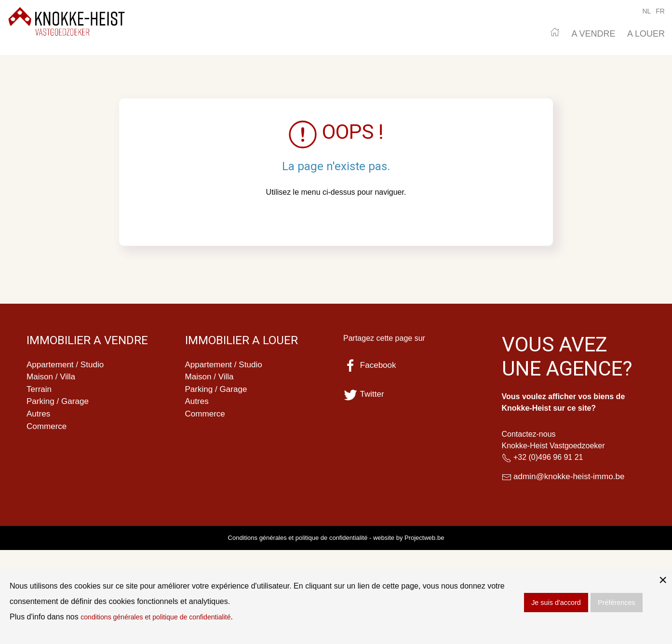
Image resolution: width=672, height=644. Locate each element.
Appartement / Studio (67, 365)
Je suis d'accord (556, 603)
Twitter (364, 394)
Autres (39, 417)
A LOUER (646, 34)
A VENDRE (593, 34)
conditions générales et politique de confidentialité (166, 617)
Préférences (617, 603)
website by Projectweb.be (409, 539)
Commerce (48, 430)
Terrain (40, 391)
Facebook (371, 365)
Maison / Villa (52, 378)
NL (646, 11)
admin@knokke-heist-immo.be (572, 477)
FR (660, 11)
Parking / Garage (59, 404)
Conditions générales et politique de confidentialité (298, 539)
